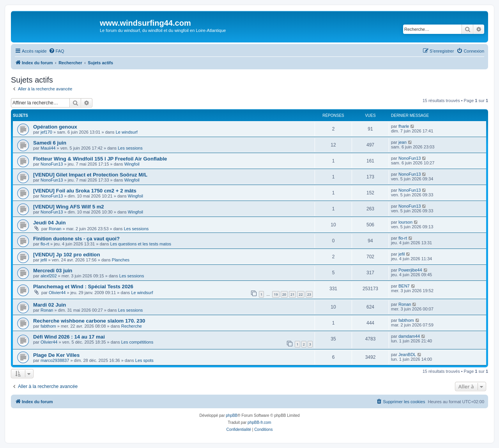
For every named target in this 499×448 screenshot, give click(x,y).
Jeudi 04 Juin (50, 223)
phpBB (232, 415)
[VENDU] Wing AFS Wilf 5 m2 (69, 207)
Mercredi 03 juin (53, 271)
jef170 (46, 132)
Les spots (144, 360)
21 (292, 294)
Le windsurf (127, 132)
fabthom (48, 326)
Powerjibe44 (410, 270)
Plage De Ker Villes (56, 355)
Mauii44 (48, 148)
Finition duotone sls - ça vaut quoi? (76, 239)
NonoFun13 (52, 164)
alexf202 (49, 276)
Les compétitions (137, 342)
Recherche (132, 326)
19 (276, 294)
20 (284, 294)
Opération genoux (55, 127)
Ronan (55, 229)
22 (301, 294)
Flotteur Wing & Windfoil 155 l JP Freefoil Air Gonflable (100, 159)
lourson (405, 222)
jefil (44, 260)
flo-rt (45, 244)
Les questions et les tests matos (141, 244)
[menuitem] (57, 51)
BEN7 (404, 286)
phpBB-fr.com (259, 422)
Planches (121, 260)
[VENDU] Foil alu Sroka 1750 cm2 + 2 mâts (85, 191)
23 (309, 294)
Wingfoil (132, 164)
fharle (404, 126)
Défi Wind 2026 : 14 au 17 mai (69, 337)
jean (403, 142)
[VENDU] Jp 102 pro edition (66, 255)
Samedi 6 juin (50, 143)
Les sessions (130, 148)
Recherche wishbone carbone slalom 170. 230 (89, 321)
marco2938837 (55, 360)
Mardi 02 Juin (50, 305)
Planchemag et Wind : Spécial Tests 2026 (83, 287)
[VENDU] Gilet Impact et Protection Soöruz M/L (90, 175)
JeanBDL (407, 355)
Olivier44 (57, 293)
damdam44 (409, 336)
